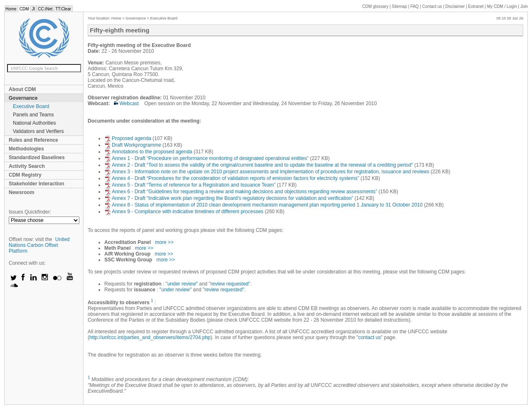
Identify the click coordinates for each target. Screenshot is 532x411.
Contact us (432, 6)
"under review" (181, 284)
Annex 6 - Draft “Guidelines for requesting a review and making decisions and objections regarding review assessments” (241, 192)
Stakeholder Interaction (36, 184)
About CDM (22, 89)
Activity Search (27, 166)
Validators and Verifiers (38, 131)
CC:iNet (45, 9)
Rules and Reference (33, 140)
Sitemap (400, 6)
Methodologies (26, 149)
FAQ (414, 6)
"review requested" (229, 284)
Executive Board (31, 106)
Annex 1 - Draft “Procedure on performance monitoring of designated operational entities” (207, 158)
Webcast (126, 103)
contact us (370, 337)
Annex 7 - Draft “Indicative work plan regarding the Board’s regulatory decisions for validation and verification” (229, 198)
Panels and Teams (33, 115)
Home (11, 9)
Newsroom (21, 192)
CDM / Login (502, 6)
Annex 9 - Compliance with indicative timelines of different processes (185, 212)
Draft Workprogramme (133, 145)
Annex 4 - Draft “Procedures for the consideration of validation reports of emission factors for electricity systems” (232, 178)
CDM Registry (25, 175)
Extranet (476, 6)
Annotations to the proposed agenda (149, 152)
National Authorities (34, 123)
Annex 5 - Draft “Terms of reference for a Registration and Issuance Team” (191, 185)
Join (524, 6)
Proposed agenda (128, 138)
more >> (164, 242)
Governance (23, 98)
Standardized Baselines (37, 158)
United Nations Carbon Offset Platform (39, 245)
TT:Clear (63, 9)
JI (33, 9)
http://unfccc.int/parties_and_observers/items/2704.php (150, 337)
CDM (24, 9)
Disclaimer (455, 6)
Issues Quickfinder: (30, 212)
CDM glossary (376, 6)
